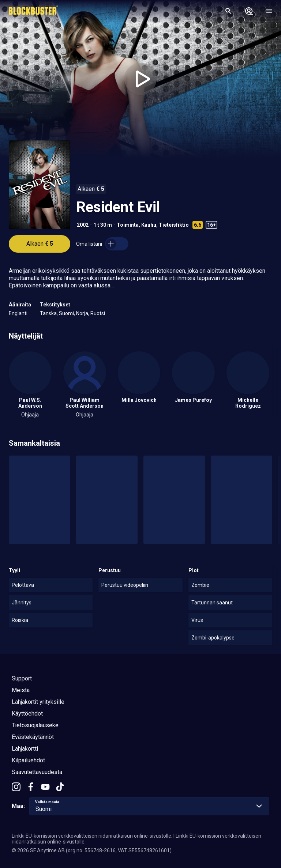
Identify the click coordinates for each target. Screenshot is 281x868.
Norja (82, 313)
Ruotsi (98, 313)
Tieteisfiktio (174, 225)
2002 (83, 225)
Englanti (18, 313)
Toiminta (128, 225)
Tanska (48, 313)
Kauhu (149, 225)
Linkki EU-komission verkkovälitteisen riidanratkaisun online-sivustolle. (92, 836)
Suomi (66, 313)
